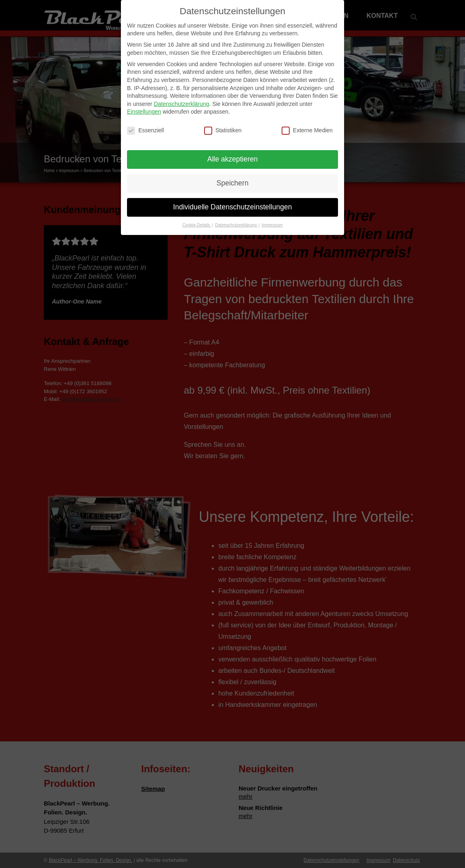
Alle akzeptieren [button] (233, 153)
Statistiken (223, 125)
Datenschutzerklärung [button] (236, 219)
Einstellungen (144, 106)
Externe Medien (307, 125)
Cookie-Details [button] (197, 219)
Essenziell (145, 125)
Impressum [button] (272, 219)
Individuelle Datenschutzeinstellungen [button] (233, 201)
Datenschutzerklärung (181, 98)
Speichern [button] (233, 177)
